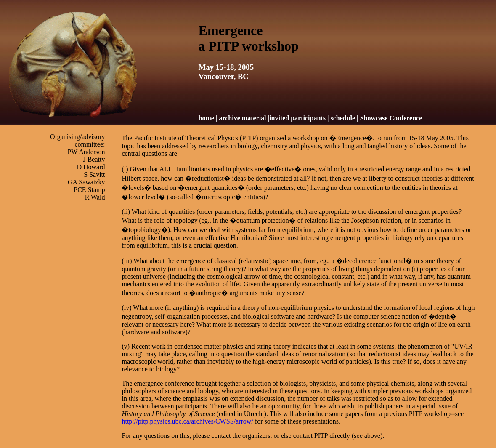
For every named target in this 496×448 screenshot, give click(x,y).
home (206, 118)
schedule (343, 118)
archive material (242, 118)
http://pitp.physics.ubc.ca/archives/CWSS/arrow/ (187, 421)
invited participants (297, 118)
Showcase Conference (391, 118)
